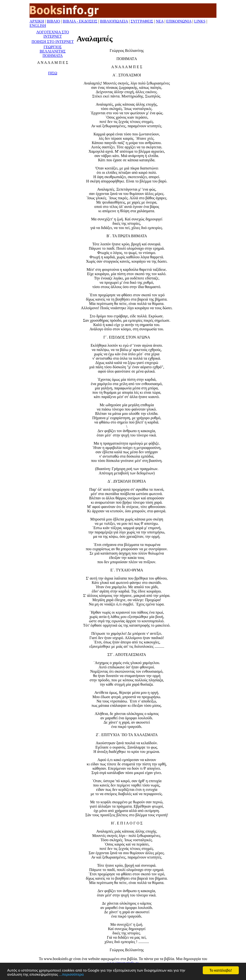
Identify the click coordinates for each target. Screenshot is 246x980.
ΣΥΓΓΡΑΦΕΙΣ (142, 21)
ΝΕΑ (160, 21)
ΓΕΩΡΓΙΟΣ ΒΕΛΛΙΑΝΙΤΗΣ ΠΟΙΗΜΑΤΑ (53, 51)
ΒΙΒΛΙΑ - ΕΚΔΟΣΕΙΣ (80, 21)
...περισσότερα (71, 975)
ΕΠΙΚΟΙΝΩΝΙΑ (179, 21)
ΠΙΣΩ (53, 73)
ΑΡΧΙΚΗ (37, 21)
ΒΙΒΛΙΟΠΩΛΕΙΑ (114, 21)
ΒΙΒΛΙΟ (53, 21)
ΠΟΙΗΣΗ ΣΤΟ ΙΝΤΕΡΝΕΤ (53, 42)
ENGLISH (38, 26)
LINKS (200, 21)
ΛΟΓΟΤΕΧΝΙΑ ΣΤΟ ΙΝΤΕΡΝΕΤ (53, 34)
